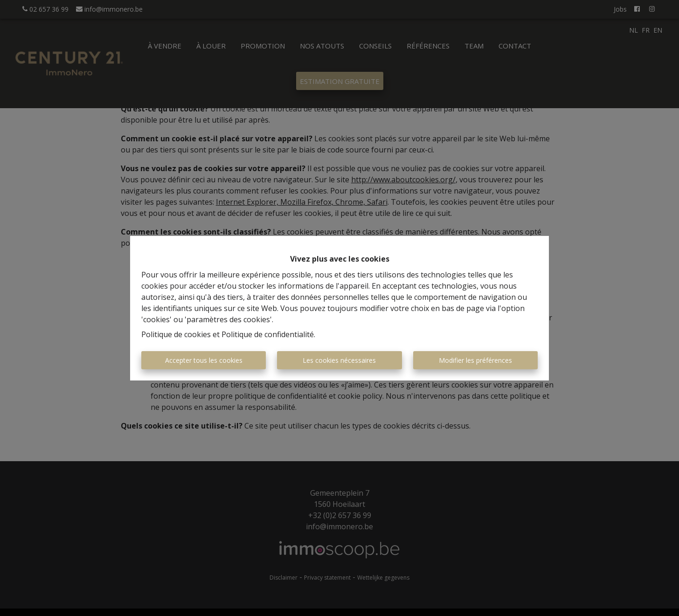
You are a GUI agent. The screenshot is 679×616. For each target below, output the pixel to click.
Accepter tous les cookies (204, 360)
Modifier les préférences (475, 360)
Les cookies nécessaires (339, 360)
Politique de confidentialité (268, 334)
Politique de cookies (176, 334)
